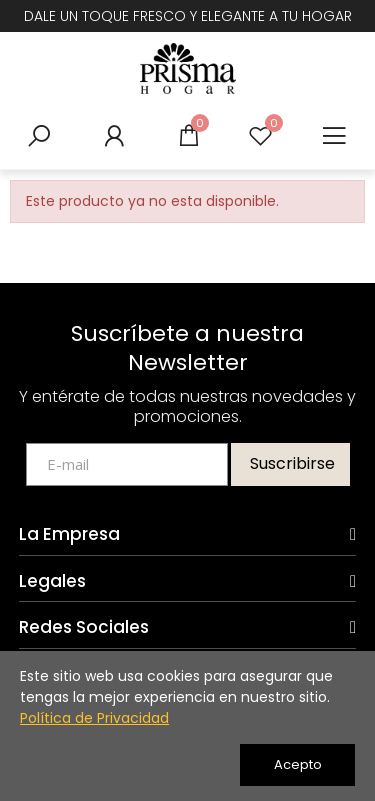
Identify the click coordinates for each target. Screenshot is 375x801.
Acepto (298, 764)
